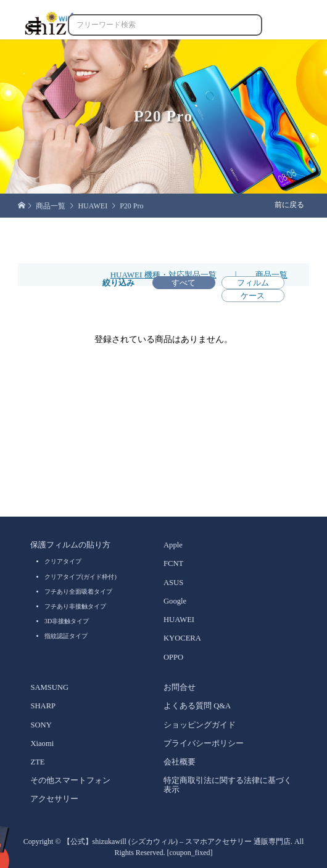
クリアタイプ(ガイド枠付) (81, 577)
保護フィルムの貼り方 (70, 545)
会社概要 (180, 762)
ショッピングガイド (200, 725)
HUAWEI (179, 620)
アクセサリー (54, 799)
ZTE (37, 762)
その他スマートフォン (70, 780)
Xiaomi (42, 743)
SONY (41, 725)
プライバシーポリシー (204, 743)
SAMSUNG (49, 687)
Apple (173, 545)
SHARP (43, 706)
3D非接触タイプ (67, 621)
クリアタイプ (63, 561)
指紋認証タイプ (66, 636)
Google (175, 601)
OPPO (173, 657)
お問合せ (180, 687)
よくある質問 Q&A (197, 706)
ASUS (173, 583)
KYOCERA (182, 638)
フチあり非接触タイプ (75, 606)
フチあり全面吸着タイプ (78, 592)
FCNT (173, 563)
